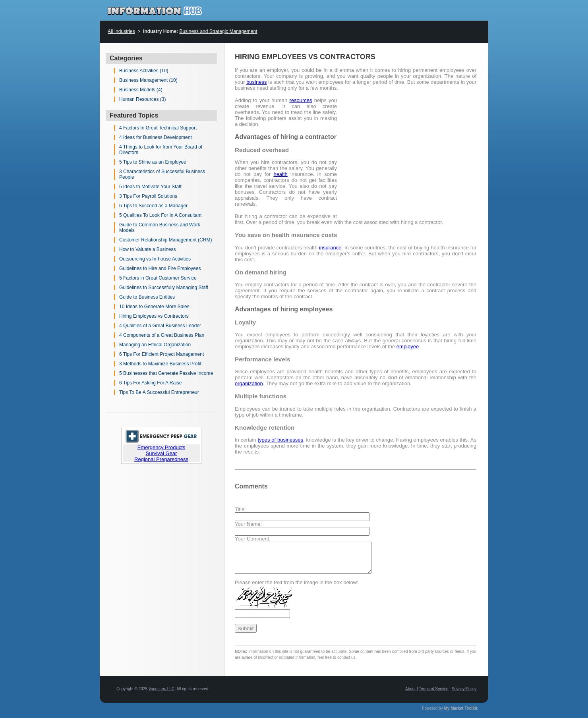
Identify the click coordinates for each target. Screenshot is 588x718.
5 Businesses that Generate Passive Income (166, 373)
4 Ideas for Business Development (156, 137)
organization (249, 383)
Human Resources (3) (142, 99)
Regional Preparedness (161, 459)
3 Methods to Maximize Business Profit (160, 364)
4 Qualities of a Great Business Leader (160, 326)
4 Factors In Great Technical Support (158, 128)
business (256, 82)
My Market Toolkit (461, 708)
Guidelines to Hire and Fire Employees (160, 268)
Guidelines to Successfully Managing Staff (164, 288)
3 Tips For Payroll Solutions (148, 196)
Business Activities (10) (144, 71)
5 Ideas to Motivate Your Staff (150, 187)
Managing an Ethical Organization (155, 345)
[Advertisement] (410, 153)
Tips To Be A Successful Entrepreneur (159, 392)
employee (408, 346)
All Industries (121, 31)
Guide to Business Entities (147, 297)
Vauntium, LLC (162, 689)
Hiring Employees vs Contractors (154, 316)
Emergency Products (162, 447)
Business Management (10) (148, 80)
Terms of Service (433, 689)
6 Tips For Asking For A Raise (150, 383)
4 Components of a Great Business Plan (162, 335)
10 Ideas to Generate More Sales (154, 307)
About (410, 689)
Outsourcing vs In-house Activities (155, 259)
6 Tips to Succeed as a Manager (153, 206)
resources (301, 100)
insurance (330, 248)
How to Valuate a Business (148, 249)
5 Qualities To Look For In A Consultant (160, 215)
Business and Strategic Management (218, 31)
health (280, 174)
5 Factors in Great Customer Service (158, 278)
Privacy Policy (464, 689)
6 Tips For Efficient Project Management (162, 354)
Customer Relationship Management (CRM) (165, 240)
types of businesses (280, 440)
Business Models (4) (141, 90)
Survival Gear (162, 453)
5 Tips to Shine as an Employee (153, 162)
